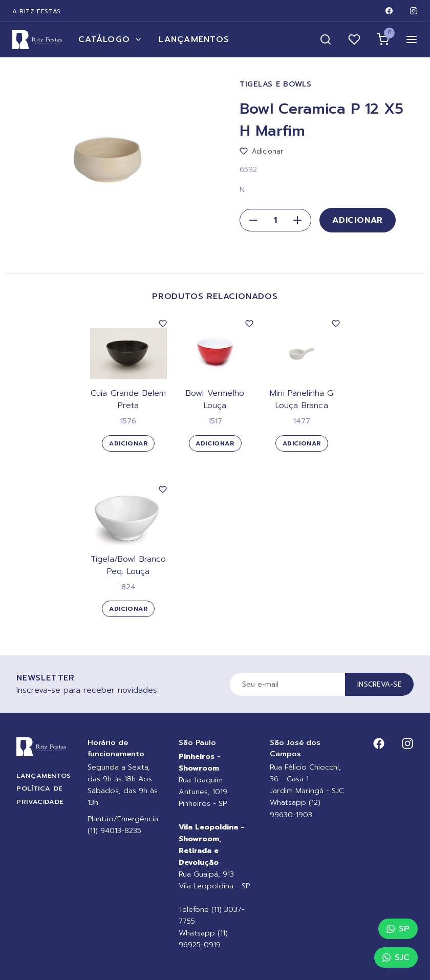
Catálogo (110, 39)
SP (398, 929)
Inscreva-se (379, 684)
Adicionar (358, 220)
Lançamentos (194, 39)
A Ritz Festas (37, 11)
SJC (396, 957)
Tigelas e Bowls (276, 84)
